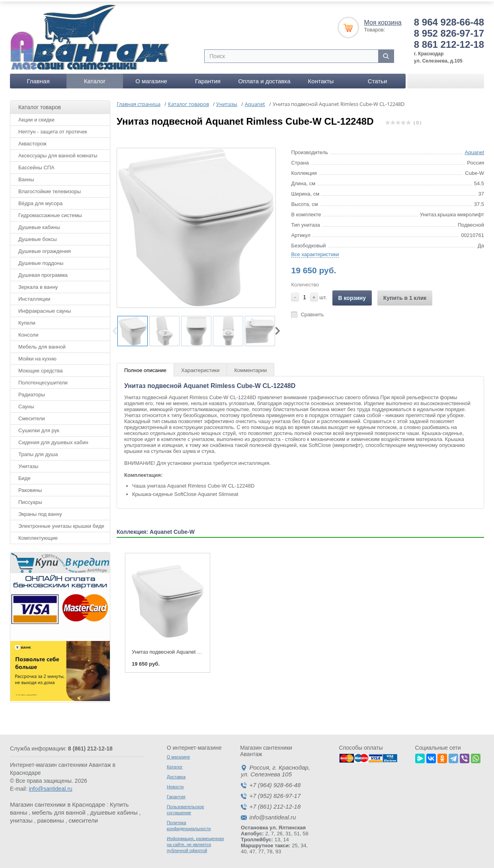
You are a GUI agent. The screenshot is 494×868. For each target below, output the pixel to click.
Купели (27, 320)
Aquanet (474, 150)
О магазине (151, 78)
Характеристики (200, 367)
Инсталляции (34, 296)
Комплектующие (38, 535)
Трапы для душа (38, 452)
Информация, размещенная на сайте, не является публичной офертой (195, 842)
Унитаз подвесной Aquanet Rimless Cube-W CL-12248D (198, 649)
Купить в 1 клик (405, 295)
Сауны (26, 404)
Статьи (378, 78)
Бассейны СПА (36, 165)
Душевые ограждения (45, 248)
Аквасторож (32, 141)
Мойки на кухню (37, 356)
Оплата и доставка (264, 78)
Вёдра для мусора (40, 201)
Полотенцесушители (43, 380)
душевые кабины (114, 810)
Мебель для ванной (42, 344)
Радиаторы (32, 392)
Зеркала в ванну (38, 284)
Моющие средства (40, 368)
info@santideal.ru (50, 786)
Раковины (30, 487)
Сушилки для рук (39, 428)
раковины (50, 818)
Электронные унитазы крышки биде (61, 523)
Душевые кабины (39, 224)
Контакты (321, 78)
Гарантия (208, 78)
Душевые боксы (38, 236)
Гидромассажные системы (50, 213)
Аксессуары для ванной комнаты (58, 153)
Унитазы (28, 463)
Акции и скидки (36, 117)
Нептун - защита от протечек (53, 129)
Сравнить (312, 312)
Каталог (95, 78)
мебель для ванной (59, 810)
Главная (38, 78)
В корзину (352, 295)
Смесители (32, 416)
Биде (24, 475)
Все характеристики (315, 252)
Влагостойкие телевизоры (50, 189)
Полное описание (145, 367)
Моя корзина (383, 20)
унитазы (21, 818)
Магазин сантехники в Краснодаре (58, 802)
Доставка (176, 774)
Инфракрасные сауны (45, 308)
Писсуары (30, 499)
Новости (175, 784)
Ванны (26, 177)
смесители (83, 818)
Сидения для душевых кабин (53, 440)
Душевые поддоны (41, 260)
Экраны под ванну (40, 511)
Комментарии (250, 367)
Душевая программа (43, 272)
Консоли (28, 332)
